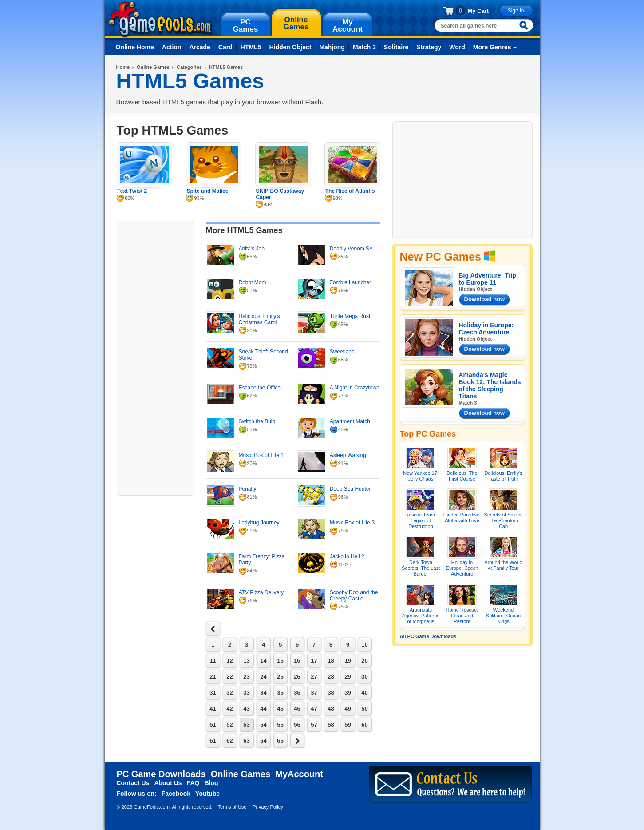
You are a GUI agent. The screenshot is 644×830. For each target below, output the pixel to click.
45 (280, 709)
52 (229, 725)
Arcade (200, 47)
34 (263, 693)
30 (364, 677)
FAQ (193, 783)
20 (364, 661)
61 (213, 741)
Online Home (135, 47)
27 (314, 677)
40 (364, 693)
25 (280, 677)
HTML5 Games (226, 67)
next (213, 629)
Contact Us (133, 783)
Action (172, 47)
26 (297, 677)
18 (331, 661)
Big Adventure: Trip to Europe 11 (488, 279)
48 (331, 709)
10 (364, 645)
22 (229, 677)
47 (314, 709)
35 (280, 693)
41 (213, 709)
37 (314, 693)
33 (246, 693)
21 (213, 677)
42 (229, 709)
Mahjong (332, 47)
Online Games (153, 67)
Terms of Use (232, 807)
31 (213, 693)
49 (348, 709)
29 (348, 677)
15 (280, 661)
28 (331, 677)
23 (246, 677)
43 (246, 709)
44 (263, 709)
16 (297, 661)
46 (297, 709)
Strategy (429, 47)
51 (213, 725)
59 (348, 725)
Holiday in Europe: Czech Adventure (486, 329)
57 (314, 725)
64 (263, 741)
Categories (189, 67)
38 (331, 693)
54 (263, 725)
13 (246, 661)
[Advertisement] (155, 357)
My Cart (478, 11)
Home (123, 67)
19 (348, 661)
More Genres (492, 47)
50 (364, 709)
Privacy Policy (268, 807)
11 (213, 661)
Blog (211, 783)
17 (314, 661)
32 (229, 693)
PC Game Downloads (161, 774)
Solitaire (396, 47)
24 (263, 677)
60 (364, 725)
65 (280, 741)
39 (348, 693)
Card (225, 47)
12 (229, 661)
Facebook (176, 794)
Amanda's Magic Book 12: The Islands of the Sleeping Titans (490, 385)
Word (457, 47)
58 (331, 725)
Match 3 (364, 47)
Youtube (207, 794)
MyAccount (299, 774)
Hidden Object (290, 47)
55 (280, 725)
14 (263, 661)
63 (246, 741)
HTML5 (251, 47)
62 (229, 741)
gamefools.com (160, 20)
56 (297, 725)
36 (297, 693)
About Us (168, 783)
